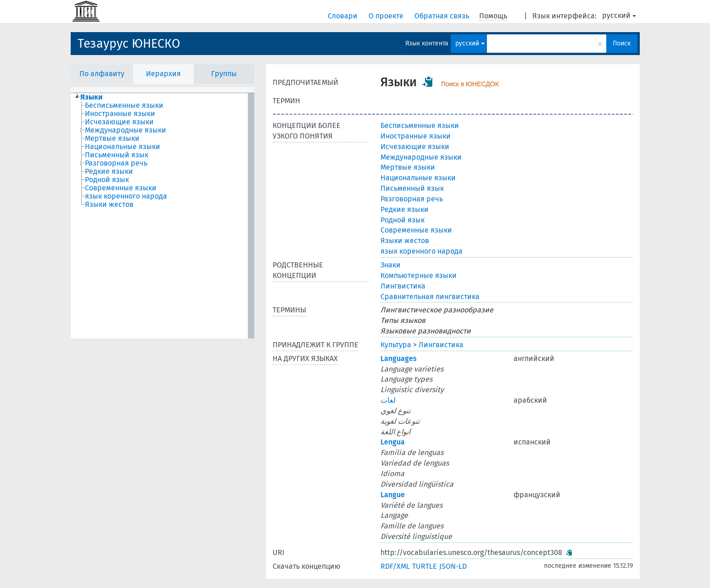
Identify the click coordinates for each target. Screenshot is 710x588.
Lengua (393, 442)
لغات (388, 400)
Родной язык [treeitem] (107, 180)
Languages (399, 358)
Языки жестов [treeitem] (109, 205)
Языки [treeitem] (91, 97)
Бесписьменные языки (420, 125)
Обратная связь (443, 16)
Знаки (391, 265)
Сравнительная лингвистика (430, 297)
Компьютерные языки (419, 275)
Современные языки (416, 230)
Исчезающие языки (415, 147)
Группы (224, 74)
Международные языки (421, 157)
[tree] (162, 216)
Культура (396, 345)
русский (619, 15)
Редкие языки (405, 209)
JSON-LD (453, 566)
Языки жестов (405, 241)
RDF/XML (395, 566)
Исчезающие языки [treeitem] (119, 122)
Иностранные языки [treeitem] (120, 114)
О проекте (387, 16)
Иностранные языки (416, 136)
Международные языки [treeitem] (126, 130)
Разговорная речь (412, 199)
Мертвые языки (408, 167)
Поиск (622, 43)
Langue (393, 495)
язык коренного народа (422, 251)
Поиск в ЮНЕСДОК (470, 84)
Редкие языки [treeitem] (109, 172)
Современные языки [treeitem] (121, 188)
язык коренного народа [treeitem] (126, 196)
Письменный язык (412, 188)
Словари (344, 16)
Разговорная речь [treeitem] (116, 163)
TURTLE (425, 566)
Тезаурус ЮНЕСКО (129, 44)
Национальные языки (418, 178)
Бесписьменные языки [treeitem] (124, 105)
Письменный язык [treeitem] (117, 155)
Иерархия (163, 74)
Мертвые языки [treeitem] (112, 139)
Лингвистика (403, 286)
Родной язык (403, 220)
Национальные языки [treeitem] (123, 147)
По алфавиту (102, 74)
